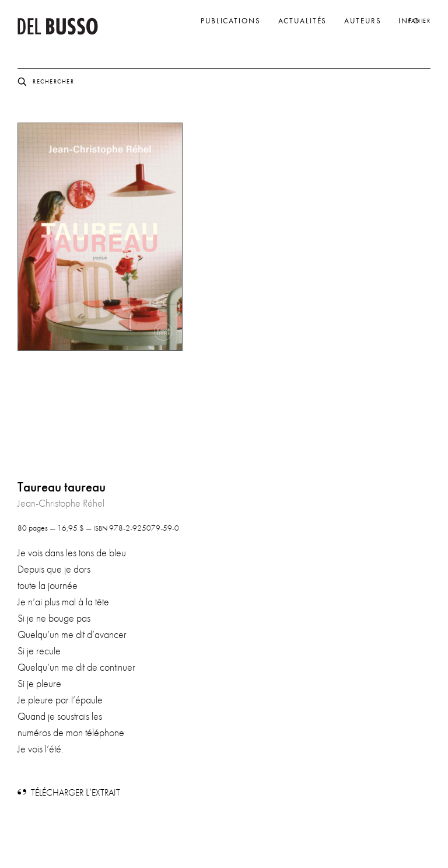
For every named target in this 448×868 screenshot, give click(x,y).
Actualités (303, 21)
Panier (419, 21)
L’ (76, 792)
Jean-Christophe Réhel (61, 503)
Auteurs (363, 21)
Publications (231, 21)
